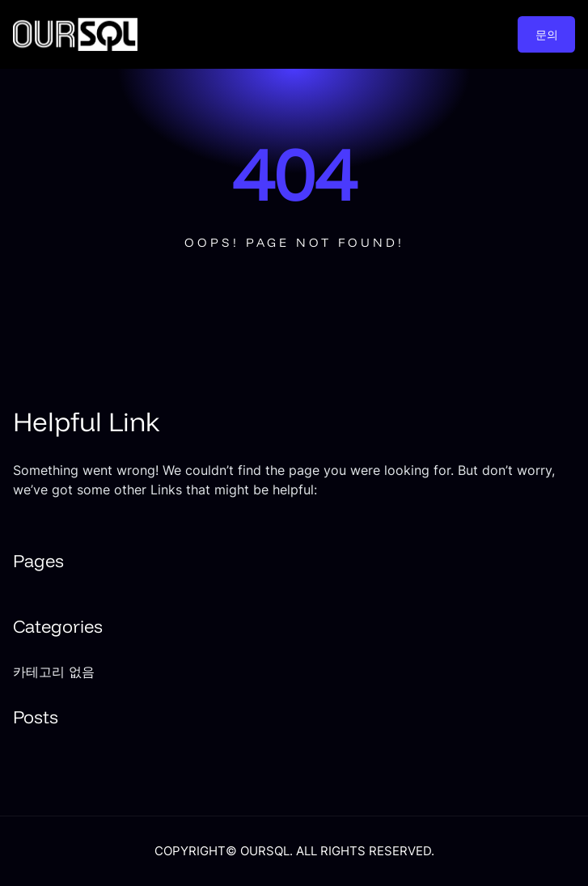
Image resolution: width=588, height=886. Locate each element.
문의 (547, 34)
